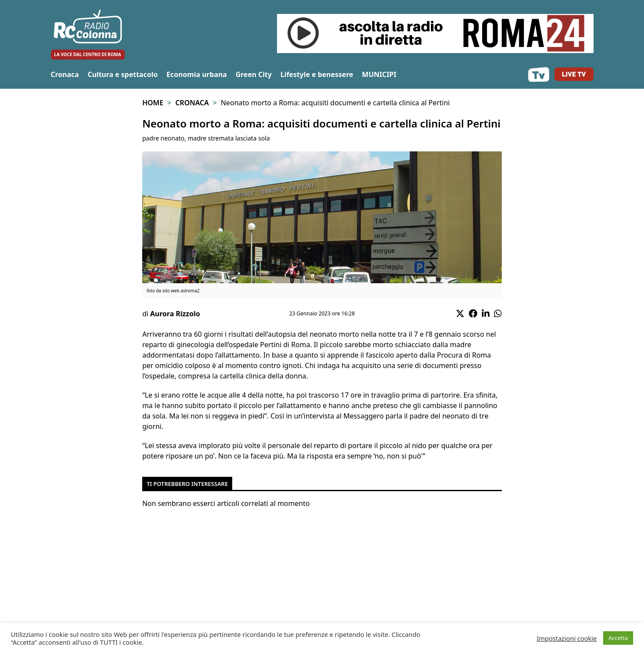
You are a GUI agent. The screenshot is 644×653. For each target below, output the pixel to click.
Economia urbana (197, 74)
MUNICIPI (379, 74)
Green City (254, 74)
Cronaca (65, 74)
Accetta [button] (618, 638)
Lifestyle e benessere (317, 74)
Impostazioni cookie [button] (567, 638)
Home (153, 103)
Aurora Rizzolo (175, 314)
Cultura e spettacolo (122, 74)
